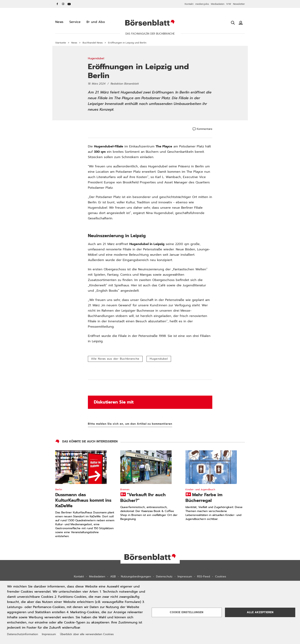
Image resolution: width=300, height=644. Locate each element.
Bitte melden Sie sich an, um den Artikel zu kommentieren (130, 424)
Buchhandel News (93, 43)
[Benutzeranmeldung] (241, 23)
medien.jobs (202, 4)
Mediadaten (218, 4)
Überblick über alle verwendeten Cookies (87, 634)
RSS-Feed (204, 577)
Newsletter (239, 4)
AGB (113, 577)
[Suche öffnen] (233, 23)
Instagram (63, 4)
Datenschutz (164, 577)
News (74, 43)
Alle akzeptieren (260, 612)
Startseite (61, 43)
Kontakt (189, 4)
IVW (229, 4)
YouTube (69, 4)
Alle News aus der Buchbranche (115, 359)
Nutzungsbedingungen (136, 577)
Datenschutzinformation (23, 634)
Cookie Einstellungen (187, 612)
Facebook (57, 4)
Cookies (221, 577)
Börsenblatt (150, 23)
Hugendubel (159, 359)
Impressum (185, 577)
